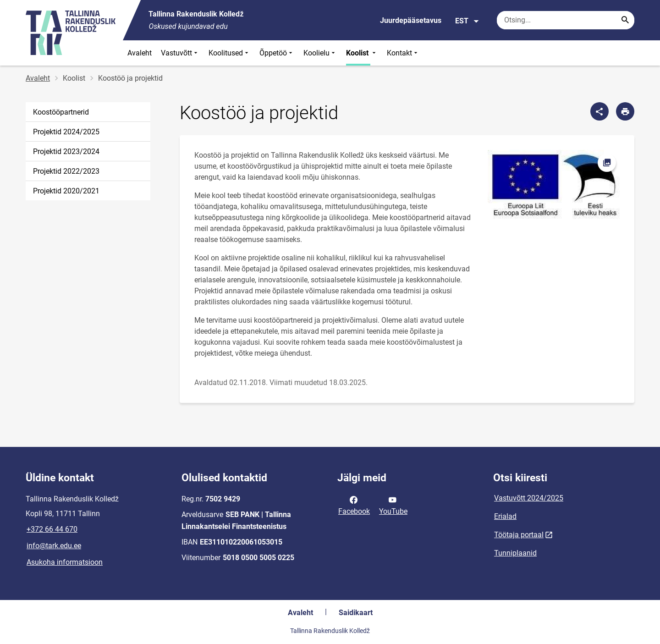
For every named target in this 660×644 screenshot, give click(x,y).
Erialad (505, 516)
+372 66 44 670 (52, 529)
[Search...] (625, 20)
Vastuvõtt (180, 53)
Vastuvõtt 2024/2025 (529, 498)
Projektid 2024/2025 (66, 132)
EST (467, 21)
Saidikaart (356, 613)
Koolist (362, 53)
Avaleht (140, 53)
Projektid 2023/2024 (66, 151)
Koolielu (320, 53)
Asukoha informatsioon (65, 562)
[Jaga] (599, 111)
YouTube (393, 505)
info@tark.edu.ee (54, 546)
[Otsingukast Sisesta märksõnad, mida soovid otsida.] (566, 20)
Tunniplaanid (515, 553)
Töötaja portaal (519, 535)
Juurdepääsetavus (411, 20)
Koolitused (229, 53)
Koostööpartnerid (61, 112)
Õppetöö (277, 53)
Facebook (354, 505)
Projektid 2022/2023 (66, 171)
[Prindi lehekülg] (625, 111)
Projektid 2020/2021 (66, 191)
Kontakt (403, 53)
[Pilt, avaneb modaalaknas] (554, 185)
